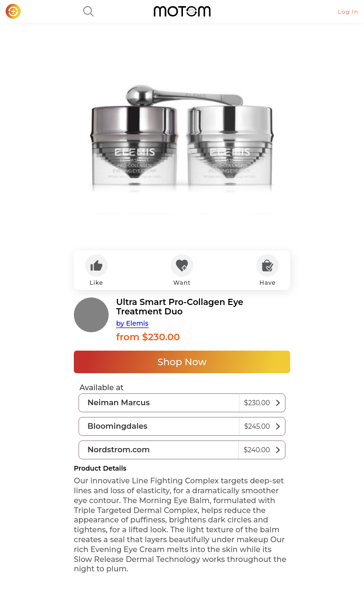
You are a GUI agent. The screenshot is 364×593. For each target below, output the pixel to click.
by (132, 323)
